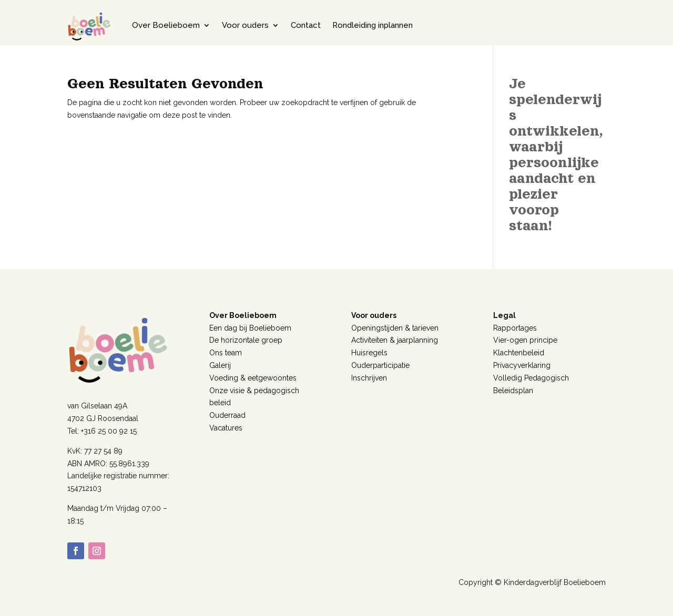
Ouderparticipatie (380, 365)
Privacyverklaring (522, 365)
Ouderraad (227, 415)
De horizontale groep (246, 340)
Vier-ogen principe (525, 340)
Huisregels (369, 353)
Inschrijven (369, 378)
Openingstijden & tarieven (395, 328)
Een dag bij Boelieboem (250, 328)
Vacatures (226, 428)
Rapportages (515, 328)
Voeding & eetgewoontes (253, 378)
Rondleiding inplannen (373, 25)
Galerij (220, 365)
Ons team (226, 353)
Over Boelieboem (166, 25)
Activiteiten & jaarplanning (395, 340)
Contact (306, 25)
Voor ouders (245, 25)
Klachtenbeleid (519, 353)
